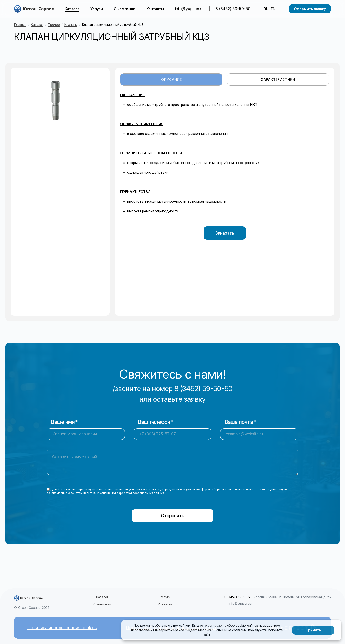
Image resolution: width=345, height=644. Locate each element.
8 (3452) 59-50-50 (233, 9)
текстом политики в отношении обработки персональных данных (117, 493)
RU (266, 9)
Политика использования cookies (62, 628)
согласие (215, 625)
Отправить (173, 516)
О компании (125, 9)
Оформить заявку (310, 9)
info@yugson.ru (189, 9)
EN (273, 9)
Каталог (72, 9)
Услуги (97, 9)
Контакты (155, 9)
